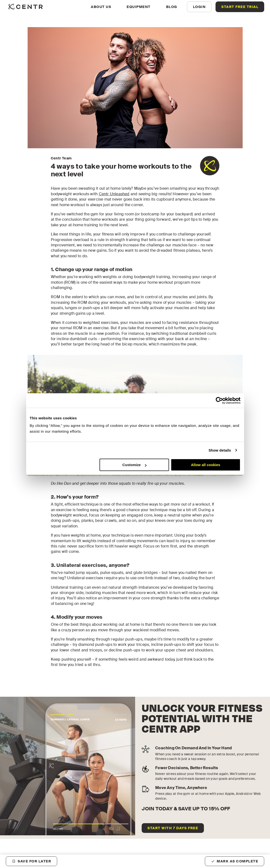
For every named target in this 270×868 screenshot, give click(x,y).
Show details (220, 450)
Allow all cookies (206, 465)
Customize (134, 465)
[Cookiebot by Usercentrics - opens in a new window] (219, 400)
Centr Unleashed (114, 194)
